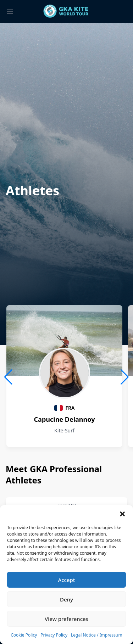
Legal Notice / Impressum (97, 635)
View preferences (66, 619)
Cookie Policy (24, 635)
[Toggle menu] (10, 11)
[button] (122, 514)
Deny (66, 599)
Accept (66, 580)
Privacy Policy (54, 635)
